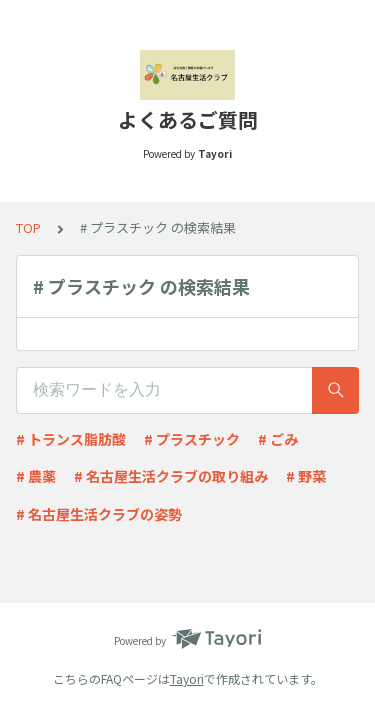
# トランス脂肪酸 (71, 439)
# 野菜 (306, 476)
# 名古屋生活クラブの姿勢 (99, 514)
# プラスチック (192, 439)
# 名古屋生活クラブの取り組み (171, 476)
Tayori (187, 678)
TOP (28, 227)
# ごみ (278, 439)
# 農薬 (36, 476)
